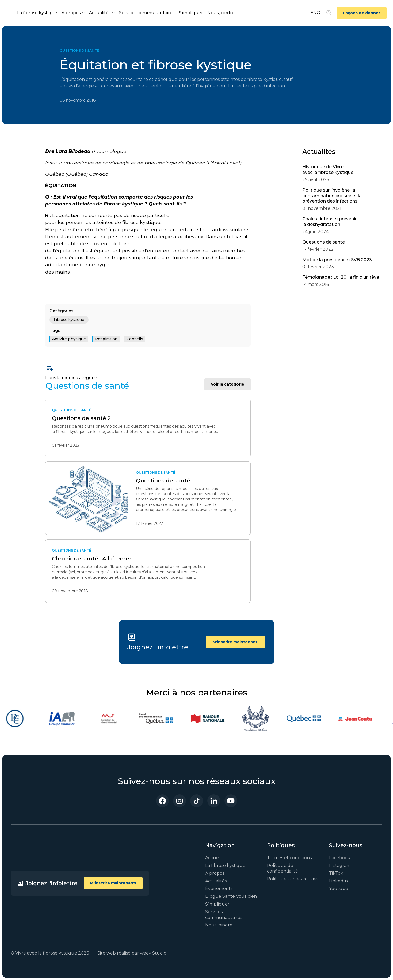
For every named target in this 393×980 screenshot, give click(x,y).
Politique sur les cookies (293, 879)
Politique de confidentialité (283, 868)
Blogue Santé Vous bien (231, 896)
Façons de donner (362, 13)
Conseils (135, 339)
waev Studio (153, 953)
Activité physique (69, 339)
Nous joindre (221, 13)
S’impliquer (191, 13)
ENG (315, 13)
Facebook (340, 858)
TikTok (336, 873)
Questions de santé (79, 51)
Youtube (339, 889)
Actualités (216, 881)
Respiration (106, 339)
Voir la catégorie (228, 384)
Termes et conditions (289, 858)
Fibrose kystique (69, 320)
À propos (215, 873)
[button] (73, 13)
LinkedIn (338, 881)
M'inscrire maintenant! (235, 642)
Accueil (213, 858)
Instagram (340, 865)
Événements (219, 889)
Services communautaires (147, 13)
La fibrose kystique (37, 13)
